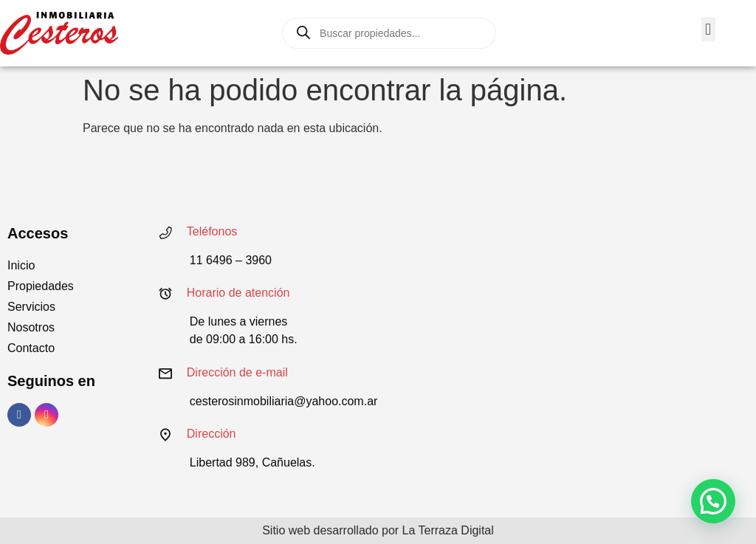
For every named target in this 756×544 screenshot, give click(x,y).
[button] (708, 29)
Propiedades (41, 286)
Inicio (21, 265)
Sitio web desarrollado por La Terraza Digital (378, 530)
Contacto (31, 348)
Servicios (31, 307)
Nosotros (31, 327)
